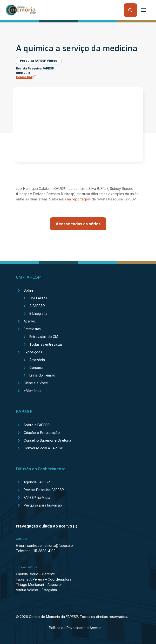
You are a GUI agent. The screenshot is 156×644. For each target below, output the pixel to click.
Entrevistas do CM (44, 337)
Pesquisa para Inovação (43, 505)
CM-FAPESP (39, 298)
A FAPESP (37, 306)
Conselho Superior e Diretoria (47, 440)
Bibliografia (38, 313)
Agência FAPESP (37, 482)
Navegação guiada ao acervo (44, 526)
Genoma (36, 367)
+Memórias (32, 391)
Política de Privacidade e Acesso (75, 628)
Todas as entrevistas (46, 344)
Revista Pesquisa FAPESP (44, 490)
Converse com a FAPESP (43, 448)
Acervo (29, 321)
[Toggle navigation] (144, 10)
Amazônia (37, 360)
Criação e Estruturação (42, 433)
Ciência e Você (36, 383)
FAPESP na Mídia (37, 497)
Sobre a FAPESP (37, 425)
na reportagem (79, 199)
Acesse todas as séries (78, 224)
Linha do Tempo (42, 375)
